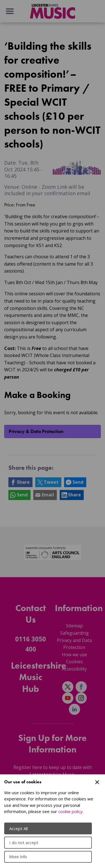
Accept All (18, 828)
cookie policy (70, 811)
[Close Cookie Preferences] (97, 782)
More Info (18, 857)
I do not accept (24, 842)
